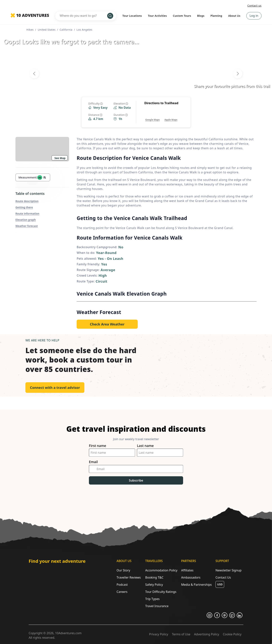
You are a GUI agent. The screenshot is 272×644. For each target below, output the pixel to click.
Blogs (201, 16)
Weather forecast (27, 226)
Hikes (30, 30)
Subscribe (136, 480)
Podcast (122, 585)
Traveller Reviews (129, 577)
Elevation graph (26, 220)
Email (93, 462)
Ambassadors (191, 577)
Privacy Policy (159, 634)
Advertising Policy (207, 634)
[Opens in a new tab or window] (152, 116)
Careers (122, 592)
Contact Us (223, 577)
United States (47, 30)
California (66, 30)
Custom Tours (182, 16)
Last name (145, 446)
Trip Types (152, 599)
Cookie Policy (232, 634)
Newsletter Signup (228, 570)
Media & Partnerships (196, 585)
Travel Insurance (157, 606)
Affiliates (187, 570)
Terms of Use (181, 634)
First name (97, 446)
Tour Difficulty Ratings (161, 592)
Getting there (24, 207)
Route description (27, 201)
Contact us (254, 6)
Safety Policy (154, 585)
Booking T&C (154, 577)
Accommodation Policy (161, 570)
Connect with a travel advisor (55, 388)
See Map (60, 158)
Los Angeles (84, 30)
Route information (27, 214)
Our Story (123, 570)
